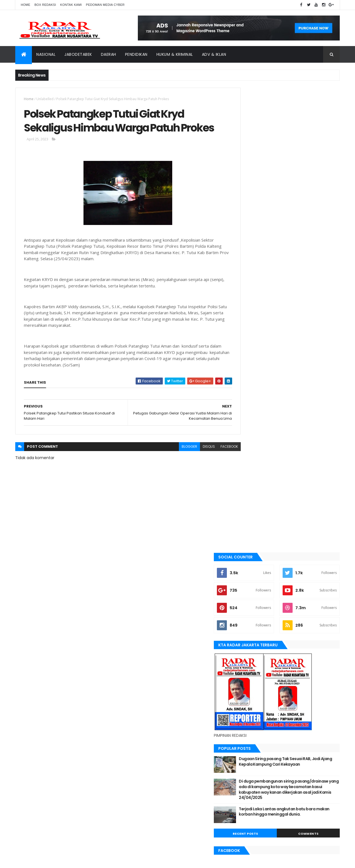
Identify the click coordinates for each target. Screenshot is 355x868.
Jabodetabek (78, 54)
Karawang (252, 574)
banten (249, 490)
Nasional (46, 54)
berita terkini (254, 527)
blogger (177, 463)
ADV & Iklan (214, 54)
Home (26, 5)
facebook (217, 463)
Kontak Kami (71, 5)
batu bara (251, 499)
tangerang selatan (259, 659)
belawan (250, 518)
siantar (249, 640)
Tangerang (253, 649)
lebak (248, 584)
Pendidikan (136, 54)
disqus (196, 463)
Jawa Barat (253, 555)
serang (249, 631)
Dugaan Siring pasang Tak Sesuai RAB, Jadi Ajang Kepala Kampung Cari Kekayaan (300, 299)
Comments (315, 374)
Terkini (249, 668)
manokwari (253, 593)
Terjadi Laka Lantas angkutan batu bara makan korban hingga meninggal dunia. (301, 355)
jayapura (251, 565)
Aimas (248, 480)
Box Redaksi (45, 5)
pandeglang (253, 621)
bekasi (248, 508)
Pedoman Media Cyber (105, 5)
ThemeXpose (46, 860)
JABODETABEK (253, 537)
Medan (248, 602)
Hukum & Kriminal (175, 54)
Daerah (109, 54)
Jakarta (250, 546)
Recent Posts (264, 374)
